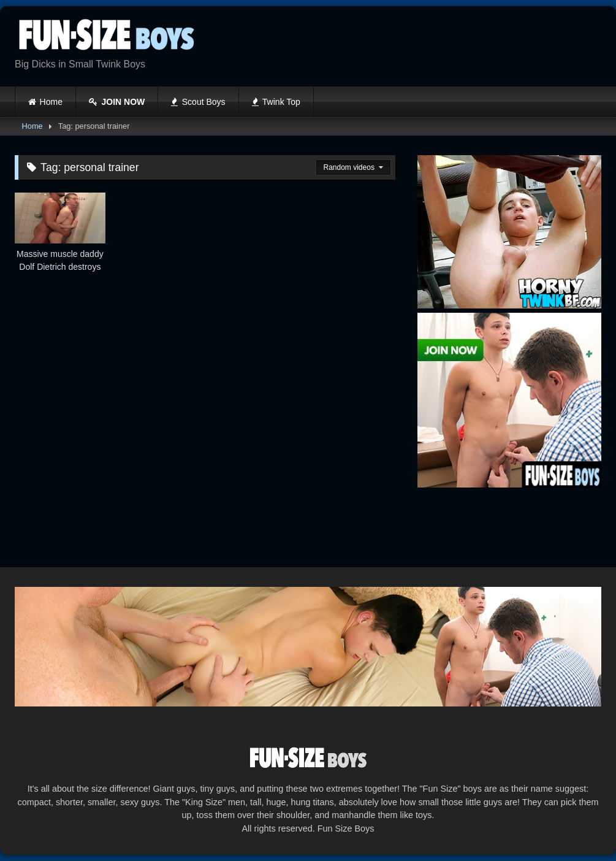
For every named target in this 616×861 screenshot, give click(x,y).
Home (51, 102)
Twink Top (276, 102)
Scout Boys (198, 102)
